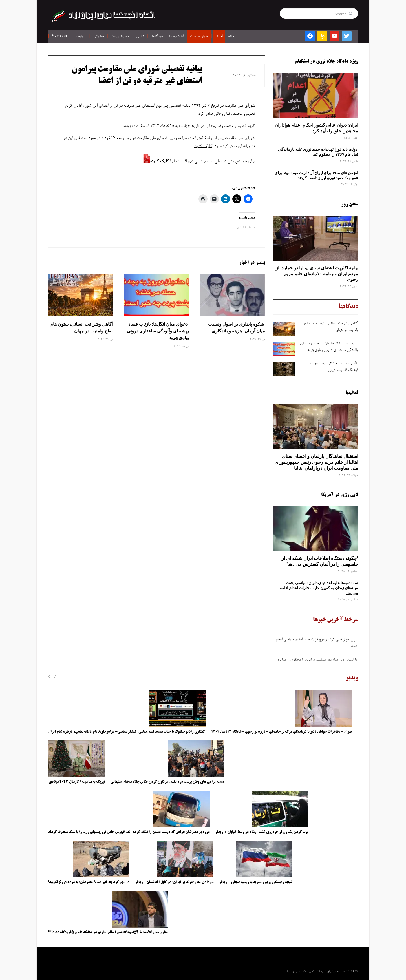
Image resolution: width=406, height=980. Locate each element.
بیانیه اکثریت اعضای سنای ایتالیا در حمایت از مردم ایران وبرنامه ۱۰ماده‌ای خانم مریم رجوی (317, 274)
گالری (140, 37)
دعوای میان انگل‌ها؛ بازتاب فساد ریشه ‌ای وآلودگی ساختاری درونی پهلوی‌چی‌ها (158, 331)
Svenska (59, 37)
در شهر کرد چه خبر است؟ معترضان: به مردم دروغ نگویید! (89, 882)
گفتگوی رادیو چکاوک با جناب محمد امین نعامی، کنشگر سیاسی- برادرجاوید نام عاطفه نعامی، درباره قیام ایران (127, 732)
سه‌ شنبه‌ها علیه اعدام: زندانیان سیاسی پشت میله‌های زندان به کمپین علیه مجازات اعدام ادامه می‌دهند (319, 588)
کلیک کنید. (159, 161)
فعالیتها (99, 37)
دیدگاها (157, 37)
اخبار (219, 37)
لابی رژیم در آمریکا (340, 495)
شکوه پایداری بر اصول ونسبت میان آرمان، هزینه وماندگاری (237, 327)
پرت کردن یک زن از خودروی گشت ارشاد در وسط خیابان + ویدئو (262, 832)
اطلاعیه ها (176, 37)
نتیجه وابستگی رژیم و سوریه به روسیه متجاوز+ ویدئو (256, 882)
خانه (231, 37)
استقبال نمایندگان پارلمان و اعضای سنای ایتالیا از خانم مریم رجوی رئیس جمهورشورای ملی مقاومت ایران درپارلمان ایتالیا (316, 462)
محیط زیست (120, 37)
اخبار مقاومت (199, 37)
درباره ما (80, 37)
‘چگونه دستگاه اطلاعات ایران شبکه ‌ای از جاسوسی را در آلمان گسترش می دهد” (320, 561)
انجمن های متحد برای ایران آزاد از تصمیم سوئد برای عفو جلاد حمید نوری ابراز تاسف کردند (316, 175)
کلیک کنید (203, 146)
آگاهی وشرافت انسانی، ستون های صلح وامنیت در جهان (81, 327)
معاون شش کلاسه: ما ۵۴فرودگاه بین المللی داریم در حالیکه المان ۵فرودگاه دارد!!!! (108, 932)
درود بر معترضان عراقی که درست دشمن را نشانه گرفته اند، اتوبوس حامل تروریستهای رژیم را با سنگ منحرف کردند (129, 832)
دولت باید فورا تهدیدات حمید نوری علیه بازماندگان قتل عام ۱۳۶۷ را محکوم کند (318, 152)
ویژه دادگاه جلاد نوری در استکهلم (327, 61)
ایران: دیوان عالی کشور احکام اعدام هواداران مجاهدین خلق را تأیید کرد (316, 128)
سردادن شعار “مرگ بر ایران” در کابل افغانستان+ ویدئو (174, 882)
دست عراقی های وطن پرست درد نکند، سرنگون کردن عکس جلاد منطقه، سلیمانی (167, 782)
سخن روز (350, 204)
